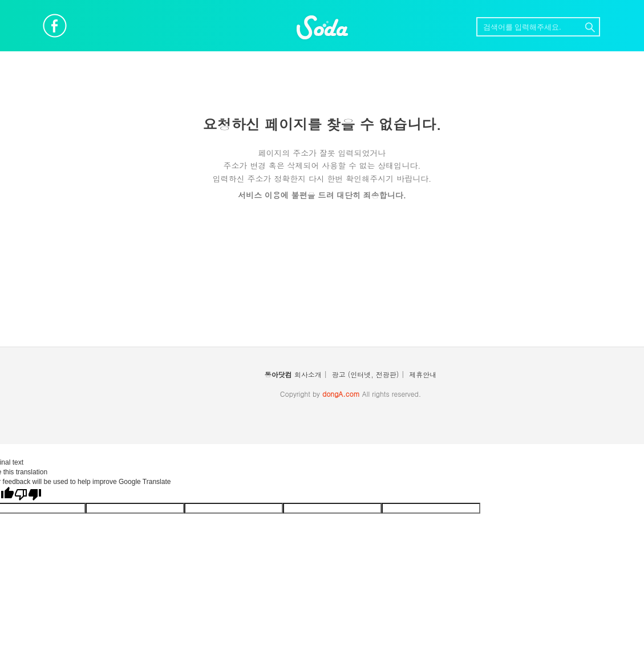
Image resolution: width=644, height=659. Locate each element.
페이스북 (55, 26)
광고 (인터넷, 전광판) (366, 374)
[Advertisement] (322, 281)
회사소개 (308, 374)
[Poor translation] (28, 495)
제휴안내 (423, 374)
